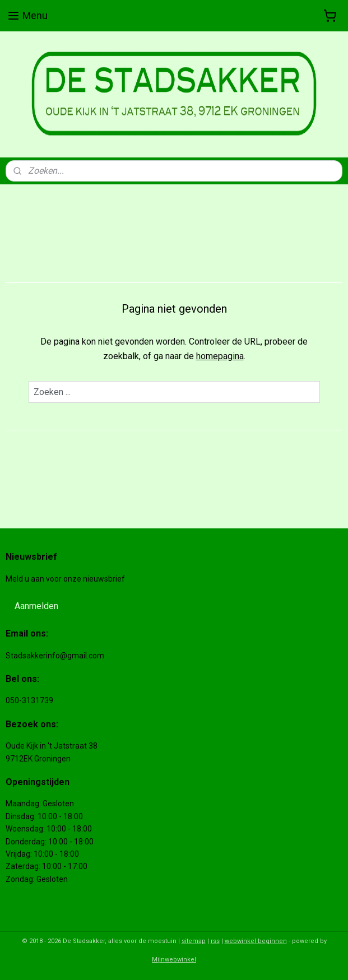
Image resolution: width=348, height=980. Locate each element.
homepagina (220, 356)
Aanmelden (36, 606)
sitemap (194, 941)
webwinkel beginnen (256, 941)
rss (215, 941)
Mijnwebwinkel (174, 960)
